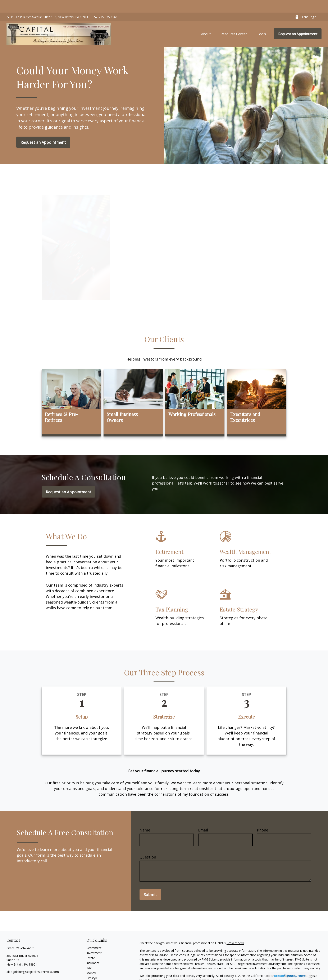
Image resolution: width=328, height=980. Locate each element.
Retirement (94, 935)
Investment (94, 940)
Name (145, 817)
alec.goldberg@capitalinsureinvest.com (33, 959)
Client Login (306, 4)
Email (203, 817)
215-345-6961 (106, 4)
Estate (91, 945)
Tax (89, 955)
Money (91, 960)
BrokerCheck (235, 930)
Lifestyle (92, 965)
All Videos (93, 975)
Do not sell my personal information (249, 968)
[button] (206, 21)
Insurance (93, 950)
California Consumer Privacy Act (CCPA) (278, 963)
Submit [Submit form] (150, 882)
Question (148, 844)
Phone (263, 817)
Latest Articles (96, 970)
